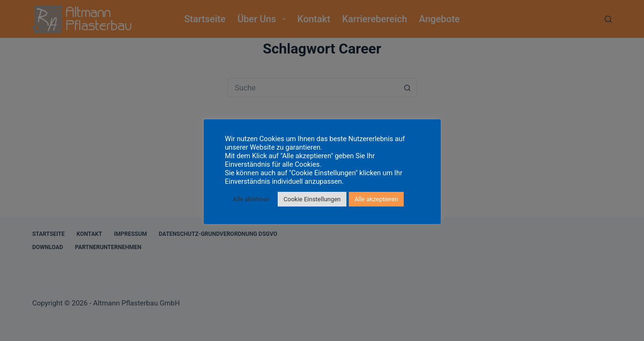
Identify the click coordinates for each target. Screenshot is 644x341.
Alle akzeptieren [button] (376, 199)
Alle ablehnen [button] (252, 199)
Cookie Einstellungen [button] (312, 199)
